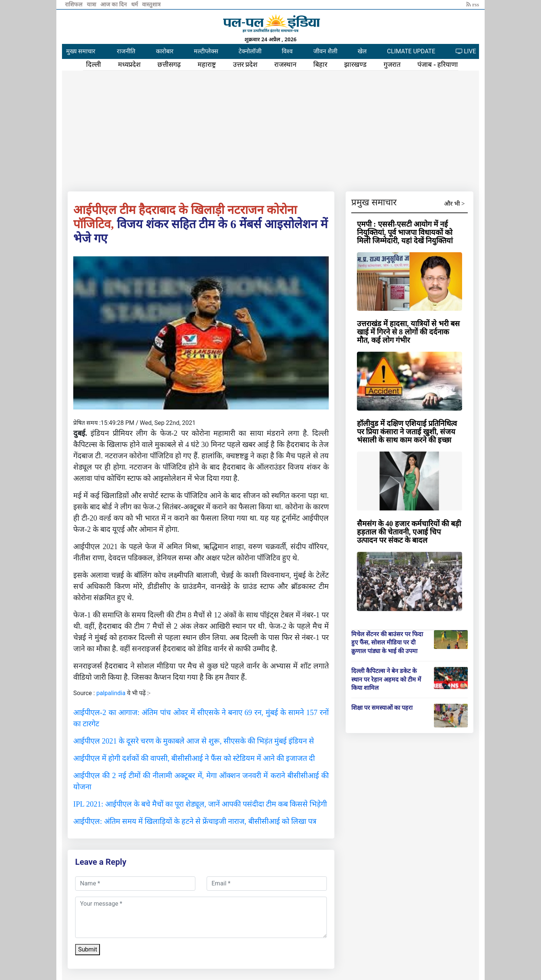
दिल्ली (94, 65)
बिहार (320, 65)
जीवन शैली (325, 51)
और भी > (454, 204)
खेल (362, 51)
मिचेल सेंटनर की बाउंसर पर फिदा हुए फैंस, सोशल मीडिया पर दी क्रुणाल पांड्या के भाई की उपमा (387, 643)
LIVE (466, 51)
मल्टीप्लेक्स (206, 51)
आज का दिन (114, 5)
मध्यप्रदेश (129, 65)
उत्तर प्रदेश (245, 65)
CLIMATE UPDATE (411, 51)
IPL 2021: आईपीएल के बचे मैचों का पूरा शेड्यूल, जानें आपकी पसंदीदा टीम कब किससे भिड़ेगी (200, 804)
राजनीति (126, 51)
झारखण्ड (355, 65)
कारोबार (165, 51)
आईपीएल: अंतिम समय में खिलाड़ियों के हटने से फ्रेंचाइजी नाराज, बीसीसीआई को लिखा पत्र (195, 821)
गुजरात (392, 65)
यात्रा (92, 5)
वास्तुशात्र (151, 5)
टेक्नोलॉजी (250, 51)
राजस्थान (285, 65)
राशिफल (74, 5)
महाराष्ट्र (207, 65)
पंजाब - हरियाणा (438, 65)
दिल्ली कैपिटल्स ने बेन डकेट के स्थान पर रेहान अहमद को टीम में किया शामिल (386, 679)
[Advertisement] (270, 129)
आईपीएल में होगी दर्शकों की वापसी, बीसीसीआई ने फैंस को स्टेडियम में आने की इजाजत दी (194, 758)
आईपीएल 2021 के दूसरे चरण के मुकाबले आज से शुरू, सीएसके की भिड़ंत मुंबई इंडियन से (194, 741)
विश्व (287, 51)
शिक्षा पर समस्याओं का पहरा (382, 708)
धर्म (135, 5)
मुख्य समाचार (81, 51)
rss (473, 5)
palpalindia (111, 693)
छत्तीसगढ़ (169, 65)
